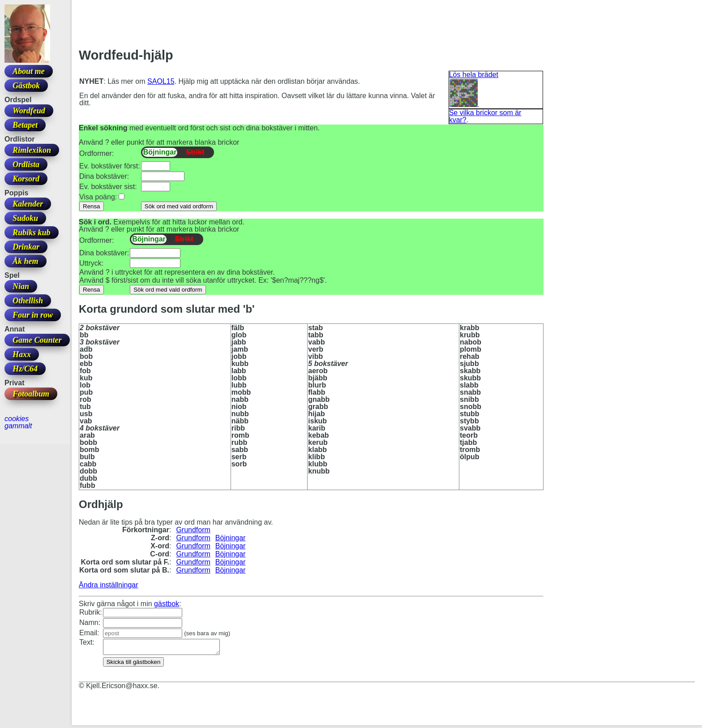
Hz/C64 (25, 369)
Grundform (193, 530)
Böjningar (231, 538)
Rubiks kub (32, 233)
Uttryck (90, 263)
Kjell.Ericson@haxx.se (122, 688)
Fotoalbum (31, 394)
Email (88, 633)
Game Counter (37, 340)
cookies (17, 419)
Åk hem (26, 261)
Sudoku (25, 218)
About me (29, 71)
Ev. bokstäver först (109, 166)
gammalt (18, 426)
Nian (21, 286)
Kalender (28, 204)
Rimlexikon (32, 150)
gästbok (167, 604)
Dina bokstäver (103, 176)
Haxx (22, 354)
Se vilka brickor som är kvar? (485, 116)
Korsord (26, 179)
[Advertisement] (242, 27)
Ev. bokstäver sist (107, 187)
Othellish (28, 301)
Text (86, 642)
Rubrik (90, 612)
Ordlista (26, 164)
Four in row (33, 315)
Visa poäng (97, 197)
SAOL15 (161, 81)
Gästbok (26, 86)
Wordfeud (29, 111)
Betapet (25, 125)
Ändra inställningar (109, 585)
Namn (89, 622)
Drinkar (26, 247)
